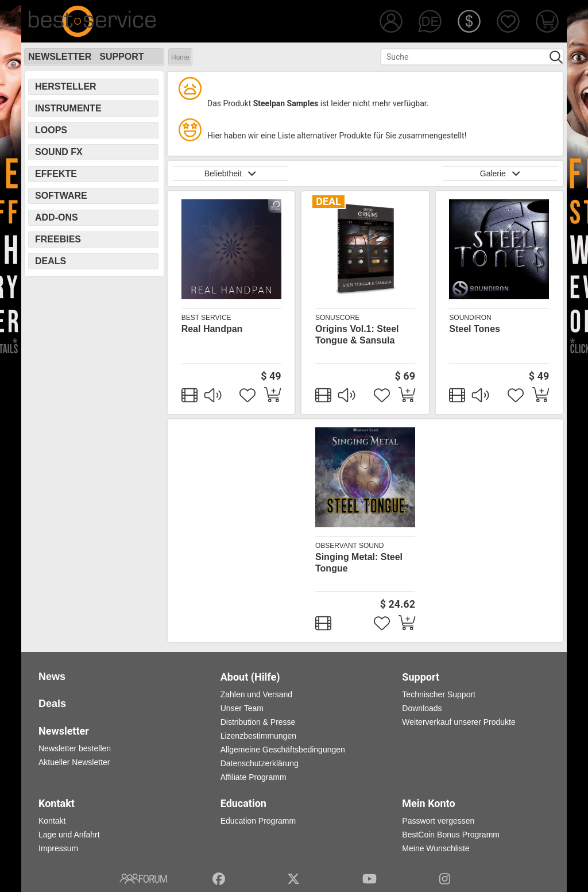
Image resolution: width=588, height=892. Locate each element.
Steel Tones (475, 329)
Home (180, 57)
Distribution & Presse (258, 722)
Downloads (422, 708)
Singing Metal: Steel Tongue (359, 563)
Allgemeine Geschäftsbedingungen (283, 750)
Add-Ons (57, 217)
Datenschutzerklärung (260, 763)
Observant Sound (349, 546)
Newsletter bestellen (75, 748)
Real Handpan (212, 329)
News (52, 677)
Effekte (56, 174)
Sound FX (59, 152)
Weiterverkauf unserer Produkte (459, 722)
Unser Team (242, 708)
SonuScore (337, 318)
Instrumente (68, 108)
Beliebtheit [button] (231, 173)
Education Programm (258, 821)
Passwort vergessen (438, 821)
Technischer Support (439, 694)
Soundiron (470, 318)
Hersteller (66, 86)
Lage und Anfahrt (69, 835)
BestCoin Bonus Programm (451, 835)
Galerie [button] (500, 173)
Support (121, 57)
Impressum (58, 848)
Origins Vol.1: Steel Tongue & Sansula (357, 335)
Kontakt (52, 821)
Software (61, 196)
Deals (51, 261)
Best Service (206, 318)
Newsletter (60, 57)
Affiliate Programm (254, 777)
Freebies (58, 239)
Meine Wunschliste (436, 848)
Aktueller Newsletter (74, 762)
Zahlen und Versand (256, 694)
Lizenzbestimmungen (258, 736)
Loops (51, 130)
